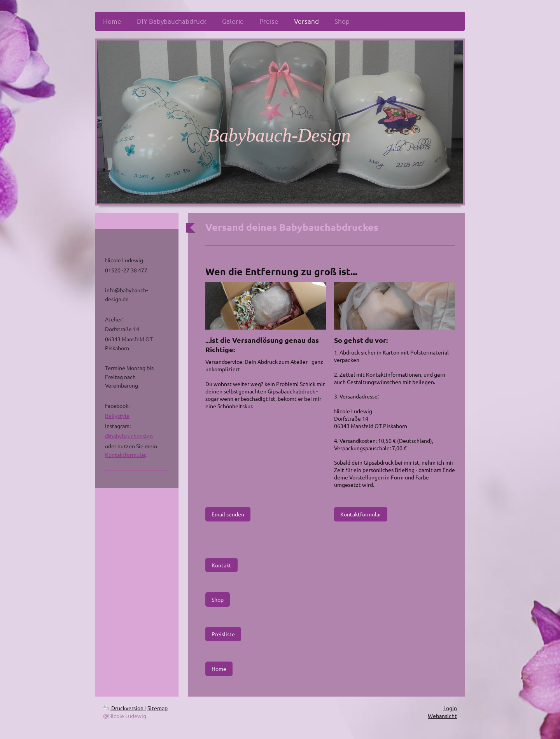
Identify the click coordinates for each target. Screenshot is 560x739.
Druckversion (124, 708)
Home (219, 669)
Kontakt (221, 565)
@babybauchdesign (129, 436)
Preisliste (223, 634)
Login (450, 708)
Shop (218, 599)
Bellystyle (117, 416)
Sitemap (157, 708)
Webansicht (442, 716)
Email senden (228, 514)
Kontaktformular (361, 514)
